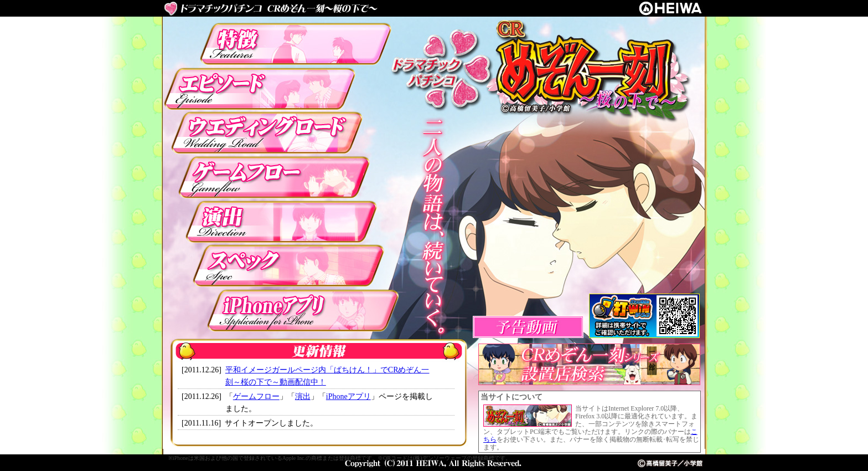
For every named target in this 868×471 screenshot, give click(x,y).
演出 (303, 396)
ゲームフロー (256, 396)
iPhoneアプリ (348, 396)
